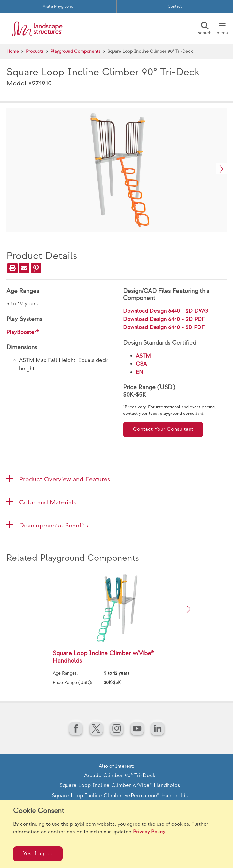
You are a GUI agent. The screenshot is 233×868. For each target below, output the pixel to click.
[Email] (24, 268)
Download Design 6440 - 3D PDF (164, 327)
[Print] (12, 268)
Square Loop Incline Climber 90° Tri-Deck (150, 51)
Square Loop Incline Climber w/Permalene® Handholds (120, 796)
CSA (141, 364)
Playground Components (75, 51)
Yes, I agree (38, 854)
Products (35, 51)
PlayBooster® (23, 332)
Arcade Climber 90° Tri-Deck (120, 776)
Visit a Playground (58, 7)
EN (140, 372)
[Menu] (222, 29)
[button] (221, 169)
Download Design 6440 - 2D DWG (166, 311)
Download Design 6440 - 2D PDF (164, 319)
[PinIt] (36, 268)
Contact (175, 7)
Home (13, 51)
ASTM (143, 356)
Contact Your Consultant (163, 429)
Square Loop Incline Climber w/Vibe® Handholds (120, 785)
